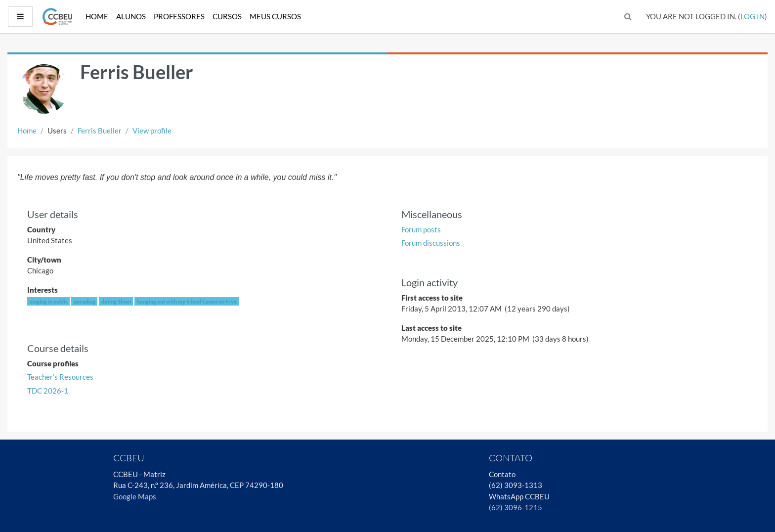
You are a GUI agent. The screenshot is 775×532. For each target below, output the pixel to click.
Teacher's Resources (60, 377)
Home (97, 16)
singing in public (49, 301)
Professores (179, 16)
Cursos (227, 16)
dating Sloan (116, 301)
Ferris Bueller (100, 131)
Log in (753, 16)
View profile (152, 131)
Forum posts (421, 229)
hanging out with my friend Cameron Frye (187, 301)
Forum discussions (431, 243)
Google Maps (135, 496)
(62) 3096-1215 (516, 507)
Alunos (131, 16)
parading (85, 301)
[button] (628, 17)
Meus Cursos (275, 16)
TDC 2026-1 (48, 391)
